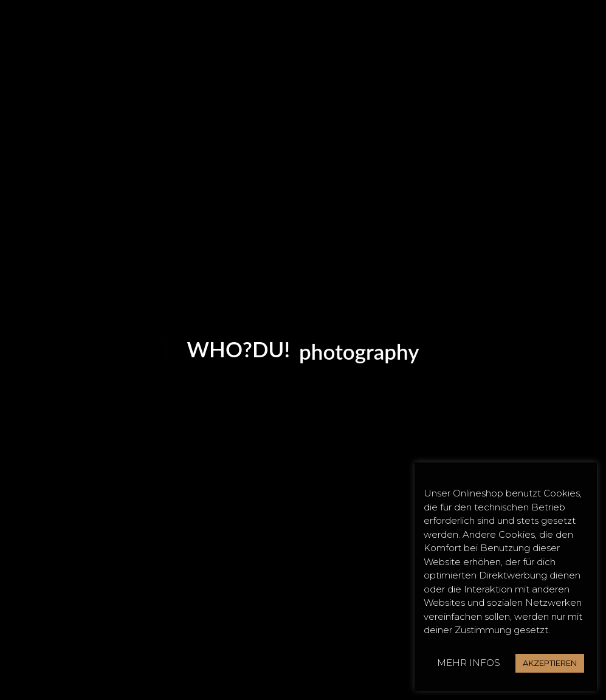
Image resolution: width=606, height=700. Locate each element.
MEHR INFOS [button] (469, 663)
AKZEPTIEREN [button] (550, 663)
